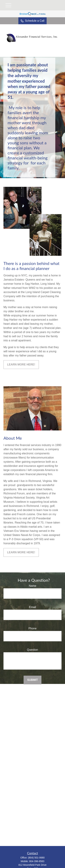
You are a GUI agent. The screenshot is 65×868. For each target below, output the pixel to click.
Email (32, 607)
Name (32, 586)
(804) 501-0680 (36, 858)
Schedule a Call (32, 21)
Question (32, 650)
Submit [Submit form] (32, 680)
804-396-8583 (37, 861)
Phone (32, 628)
